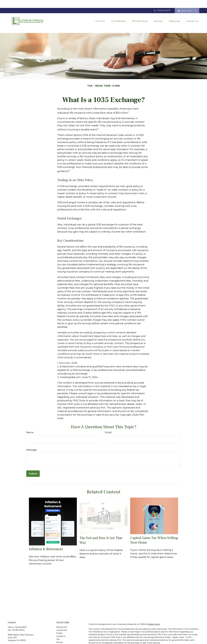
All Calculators (63, 643)
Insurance (61, 624)
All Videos (61, 640)
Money (60, 630)
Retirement (62, 615)
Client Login (185, 3)
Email (108, 421)
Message (32, 438)
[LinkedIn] (14, 637)
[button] (100, 13)
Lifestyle (60, 633)
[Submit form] (33, 462)
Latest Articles (63, 636)
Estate (59, 621)
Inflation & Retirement (46, 537)
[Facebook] (10, 637)
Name (30, 421)
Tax (58, 627)
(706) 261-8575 (162, 3)
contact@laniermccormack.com (23, 633)
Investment (62, 618)
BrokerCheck (154, 612)
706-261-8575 (20, 615)
